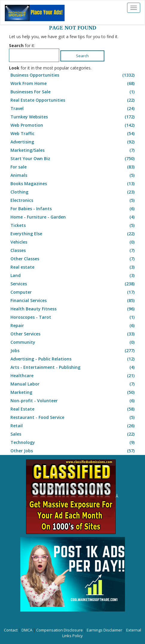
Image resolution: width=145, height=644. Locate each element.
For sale (73, 167)
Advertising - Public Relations (73, 359)
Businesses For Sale (73, 92)
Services (73, 284)
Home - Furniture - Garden (73, 217)
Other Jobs (73, 451)
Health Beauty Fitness (73, 309)
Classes (73, 250)
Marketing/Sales (73, 150)
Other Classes (73, 259)
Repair (73, 326)
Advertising (73, 142)
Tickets (73, 225)
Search (82, 56)
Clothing (73, 192)
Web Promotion (73, 125)
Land (73, 275)
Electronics (73, 200)
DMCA (27, 630)
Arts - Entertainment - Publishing (73, 367)
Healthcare (73, 376)
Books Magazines (73, 184)
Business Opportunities (73, 75)
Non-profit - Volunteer (73, 401)
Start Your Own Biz (73, 159)
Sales (73, 434)
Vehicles (73, 242)
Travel (73, 109)
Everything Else (73, 234)
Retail (73, 426)
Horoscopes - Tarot (73, 317)
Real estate (73, 267)
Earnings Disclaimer (104, 630)
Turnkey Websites (73, 117)
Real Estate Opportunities (73, 100)
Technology (73, 442)
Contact (11, 630)
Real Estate (73, 409)
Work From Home (73, 83)
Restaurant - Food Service (73, 417)
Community (73, 342)
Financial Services (73, 301)
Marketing (73, 392)
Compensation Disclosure (59, 630)
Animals (73, 175)
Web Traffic (73, 134)
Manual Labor (73, 384)
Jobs (73, 351)
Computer (73, 292)
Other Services (73, 334)
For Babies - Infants (73, 209)
